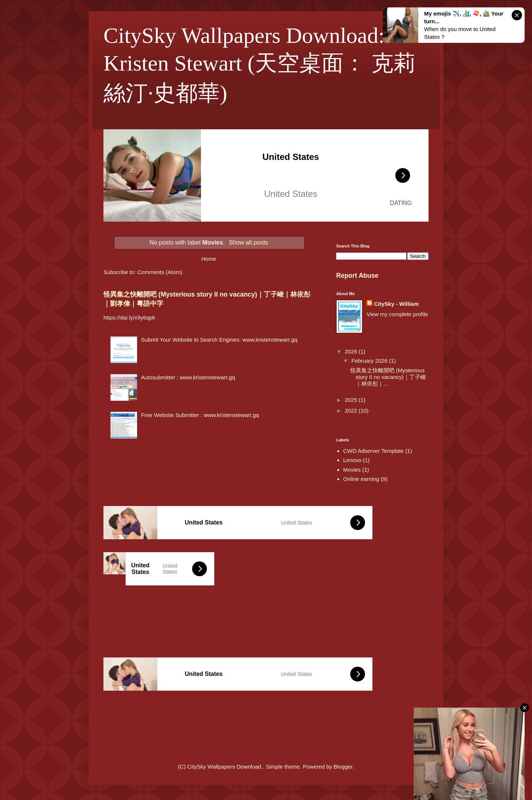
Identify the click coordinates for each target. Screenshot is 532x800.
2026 (352, 351)
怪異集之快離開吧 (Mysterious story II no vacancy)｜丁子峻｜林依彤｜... (388, 377)
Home (209, 259)
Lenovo (352, 460)
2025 (352, 400)
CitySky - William (396, 304)
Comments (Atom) (160, 272)
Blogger (343, 767)
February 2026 (370, 361)
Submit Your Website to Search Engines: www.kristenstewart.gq (219, 340)
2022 (352, 411)
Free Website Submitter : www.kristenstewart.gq (200, 415)
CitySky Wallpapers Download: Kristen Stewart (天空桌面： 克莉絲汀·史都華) (260, 64)
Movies (352, 470)
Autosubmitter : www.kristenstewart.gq (188, 377)
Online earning (361, 479)
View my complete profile (397, 314)
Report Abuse (357, 276)
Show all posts (248, 242)
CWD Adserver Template (374, 451)
